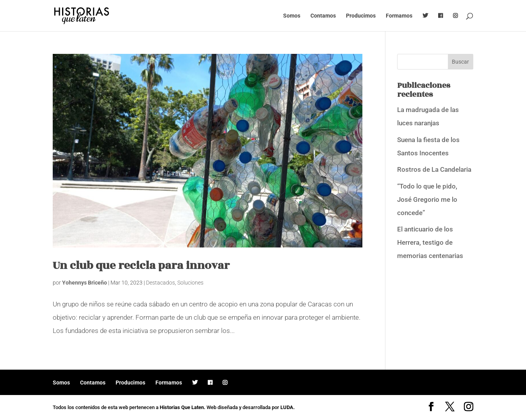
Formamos (399, 16)
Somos (292, 16)
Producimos (361, 16)
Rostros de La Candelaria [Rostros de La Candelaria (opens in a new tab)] (434, 169)
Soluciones (190, 283)
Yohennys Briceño (85, 283)
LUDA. (288, 407)
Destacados (160, 283)
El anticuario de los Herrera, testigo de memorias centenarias (430, 242)
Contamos (323, 16)
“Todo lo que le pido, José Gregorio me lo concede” (427, 199)
